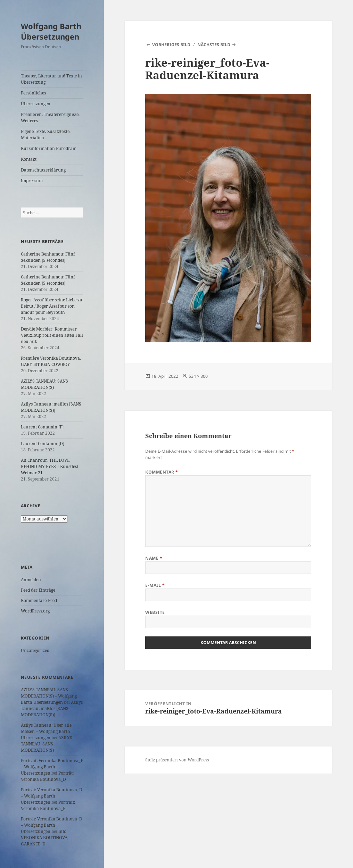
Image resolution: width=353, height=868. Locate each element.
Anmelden (31, 580)
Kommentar (162, 472)
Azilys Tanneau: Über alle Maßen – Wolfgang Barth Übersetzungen (46, 731)
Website (155, 612)
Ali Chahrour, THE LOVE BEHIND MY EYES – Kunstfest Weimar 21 (50, 466)
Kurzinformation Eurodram (49, 148)
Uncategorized (35, 650)
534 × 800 (198, 376)
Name (154, 558)
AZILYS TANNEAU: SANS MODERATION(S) (44, 384)
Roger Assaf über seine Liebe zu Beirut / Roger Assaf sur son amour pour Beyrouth (52, 306)
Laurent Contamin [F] (42, 427)
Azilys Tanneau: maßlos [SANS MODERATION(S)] (51, 407)
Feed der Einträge (38, 590)
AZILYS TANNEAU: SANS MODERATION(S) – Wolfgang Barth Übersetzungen (49, 696)
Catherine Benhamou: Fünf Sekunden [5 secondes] (48, 257)
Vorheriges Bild (171, 45)
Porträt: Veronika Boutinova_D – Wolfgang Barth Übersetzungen (52, 796)
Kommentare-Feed (39, 600)
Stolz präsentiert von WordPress (177, 760)
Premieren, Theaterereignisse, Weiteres (50, 118)
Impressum (32, 181)
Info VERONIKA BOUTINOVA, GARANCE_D (45, 838)
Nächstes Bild (214, 45)
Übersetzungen (36, 104)
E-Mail (155, 585)
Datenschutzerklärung (43, 170)
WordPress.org (35, 611)
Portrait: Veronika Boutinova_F (48, 805)
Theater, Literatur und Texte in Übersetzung (51, 79)
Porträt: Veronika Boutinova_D (47, 776)
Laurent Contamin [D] (43, 444)
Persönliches (33, 93)
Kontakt (29, 159)
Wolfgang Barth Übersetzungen (51, 31)
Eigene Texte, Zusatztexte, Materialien (46, 135)
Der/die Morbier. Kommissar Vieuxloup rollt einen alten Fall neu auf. (52, 335)
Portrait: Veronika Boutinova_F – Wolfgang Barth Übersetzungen (52, 767)
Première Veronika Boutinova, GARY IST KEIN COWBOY (51, 361)
